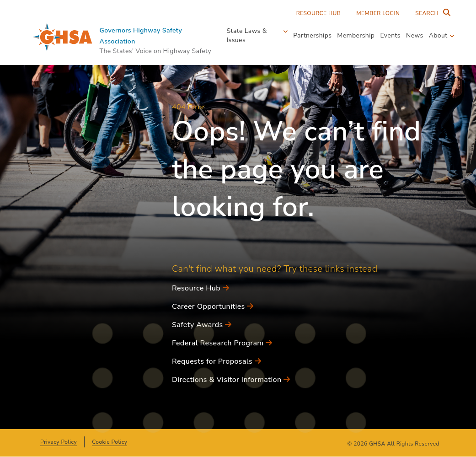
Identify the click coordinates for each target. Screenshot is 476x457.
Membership (356, 35)
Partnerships (312, 35)
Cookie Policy (110, 442)
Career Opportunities (213, 306)
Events (390, 35)
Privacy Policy (59, 442)
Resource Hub (319, 13)
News (415, 35)
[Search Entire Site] (431, 13)
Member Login (378, 13)
